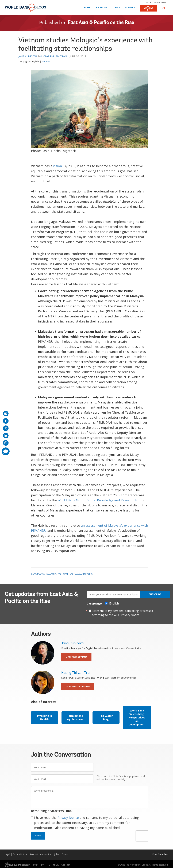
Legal (7, 854)
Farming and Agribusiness (75, 717)
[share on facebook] (6, 421)
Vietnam (46, 62)
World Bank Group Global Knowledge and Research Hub (100, 500)
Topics (116, 8)
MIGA (56, 865)
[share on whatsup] (6, 443)
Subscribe (155, 594)
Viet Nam (63, 574)
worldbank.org (156, 2)
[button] (164, 8)
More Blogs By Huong (78, 687)
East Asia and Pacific (81, 574)
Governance (38, 574)
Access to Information (41, 854)
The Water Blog (106, 717)
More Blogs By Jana (76, 657)
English (35, 62)
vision (57, 166)
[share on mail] (6, 414)
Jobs (57, 854)
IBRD (35, 865)
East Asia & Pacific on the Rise (101, 23)
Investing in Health (45, 717)
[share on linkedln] (6, 436)
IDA (42, 865)
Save (38, 836)
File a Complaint (160, 854)
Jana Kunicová (28, 56)
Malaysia (51, 574)
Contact (130, 8)
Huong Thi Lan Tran (53, 56)
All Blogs (101, 8)
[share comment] (6, 451)
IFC (49, 865)
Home (87, 8)
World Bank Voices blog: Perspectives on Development (137, 717)
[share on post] (6, 428)
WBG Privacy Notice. (127, 615)
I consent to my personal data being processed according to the (122, 613)
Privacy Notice (68, 818)
